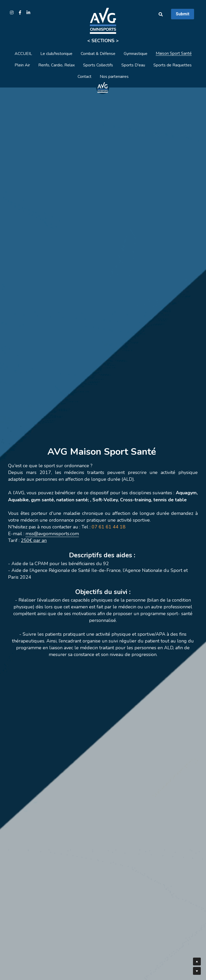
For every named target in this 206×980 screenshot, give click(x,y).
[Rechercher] (161, 14)
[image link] (103, 87)
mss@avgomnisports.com (52, 534)
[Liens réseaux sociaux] (12, 13)
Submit (183, 14)
